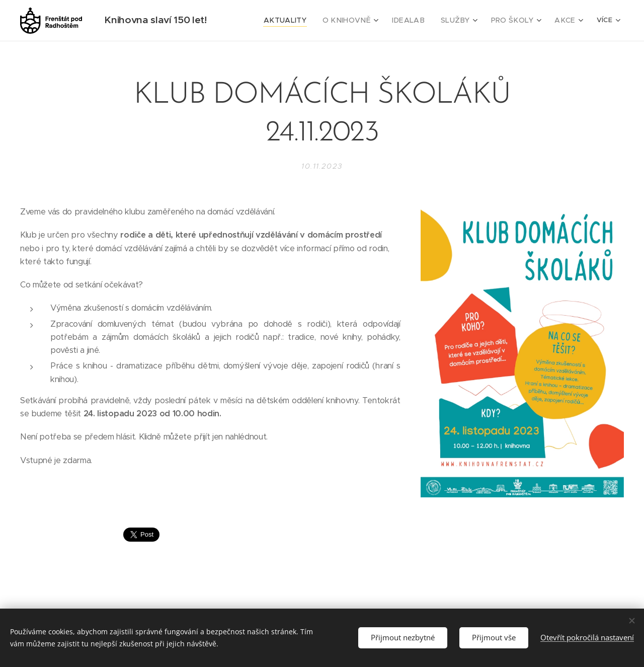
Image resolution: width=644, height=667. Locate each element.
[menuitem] (306, 21)
